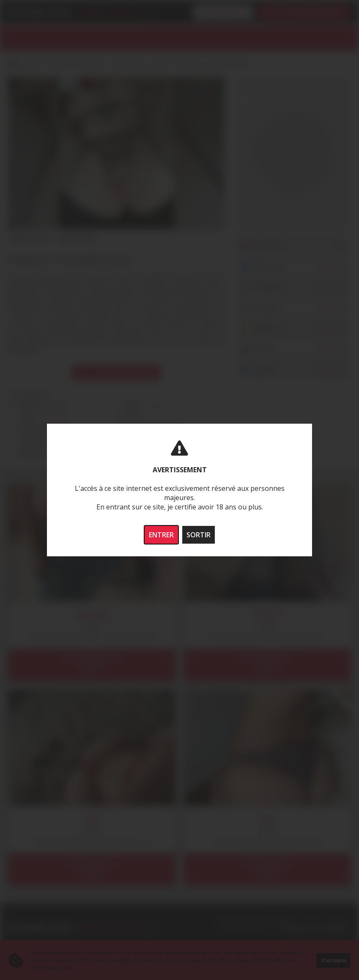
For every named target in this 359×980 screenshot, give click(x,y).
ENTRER (161, 535)
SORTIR (199, 535)
